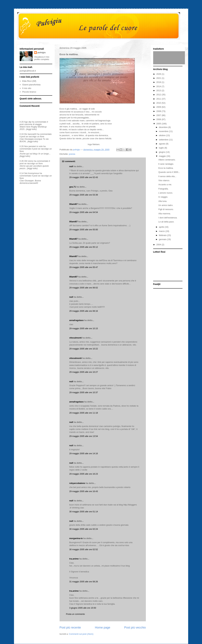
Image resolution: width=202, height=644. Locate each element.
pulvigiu (42, 52)
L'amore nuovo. (166, 193)
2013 (159, 90)
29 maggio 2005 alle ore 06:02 (84, 288)
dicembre (164, 127)
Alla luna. (163, 201)
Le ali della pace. (166, 222)
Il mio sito (27, 88)
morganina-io (76, 538)
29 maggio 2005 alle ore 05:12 (84, 247)
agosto (162, 144)
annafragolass (77, 320)
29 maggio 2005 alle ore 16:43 (84, 491)
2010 (159, 103)
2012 (159, 95)
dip (30, 122)
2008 (159, 111)
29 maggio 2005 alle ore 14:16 (84, 453)
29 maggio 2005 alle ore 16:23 (84, 474)
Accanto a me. (165, 185)
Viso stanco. (164, 180)
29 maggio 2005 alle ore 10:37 (84, 392)
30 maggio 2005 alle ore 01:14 (84, 512)
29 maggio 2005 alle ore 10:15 (84, 328)
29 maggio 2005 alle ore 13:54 (84, 436)
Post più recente (70, 628)
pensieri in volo (36, 146)
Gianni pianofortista (31, 85)
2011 (159, 99)
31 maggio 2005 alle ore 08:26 (84, 582)
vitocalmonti (76, 338)
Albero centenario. (167, 160)
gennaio (163, 239)
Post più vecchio (135, 628)
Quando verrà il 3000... (169, 172)
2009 (159, 107)
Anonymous (33, 173)
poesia (72, 154)
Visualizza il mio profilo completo (42, 58)
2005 (159, 124)
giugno (162, 152)
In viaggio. (163, 197)
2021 (159, 78)
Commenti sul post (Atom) (81, 634)
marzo (162, 231)
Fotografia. (163, 189)
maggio (163, 156)
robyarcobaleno (77, 483)
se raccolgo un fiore (35, 137)
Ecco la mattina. (166, 168)
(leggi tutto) (31, 129)
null (71, 166)
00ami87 (73, 204)
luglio (162, 148)
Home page (103, 628)
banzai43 (32, 134)
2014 (159, 86)
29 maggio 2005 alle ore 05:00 (84, 230)
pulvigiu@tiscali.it (28, 71)
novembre (164, 131)
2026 (159, 74)
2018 (159, 82)
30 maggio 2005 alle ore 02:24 (84, 529)
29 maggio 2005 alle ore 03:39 (84, 195)
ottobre (162, 135)
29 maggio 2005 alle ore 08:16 (84, 311)
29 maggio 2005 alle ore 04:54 (84, 212)
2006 (159, 119)
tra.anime (74, 559)
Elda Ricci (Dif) (29, 81)
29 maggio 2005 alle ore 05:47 (84, 267)
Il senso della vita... (167, 176)
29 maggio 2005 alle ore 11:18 (84, 413)
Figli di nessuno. (166, 209)
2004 (159, 245)
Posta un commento (76, 614)
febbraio (163, 235)
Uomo (31, 161)
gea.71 (73, 187)
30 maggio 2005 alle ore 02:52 (84, 549)
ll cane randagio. (166, 164)
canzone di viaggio (33, 124)
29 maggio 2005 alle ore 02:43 (84, 177)
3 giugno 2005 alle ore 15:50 (83, 608)
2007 (159, 115)
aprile (162, 227)
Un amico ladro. (166, 205)
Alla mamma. (165, 214)
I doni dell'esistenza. (168, 218)
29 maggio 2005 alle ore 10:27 (84, 372)
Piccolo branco (29, 92)
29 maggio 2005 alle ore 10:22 (84, 349)
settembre (164, 140)
